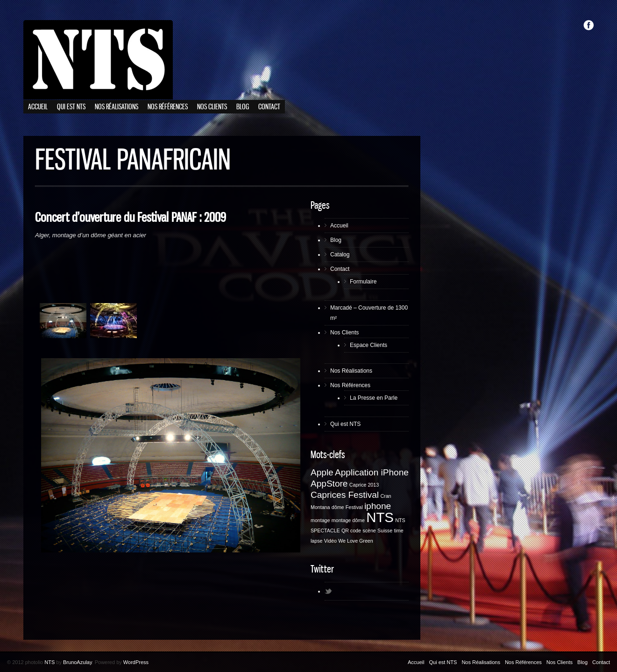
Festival (354, 507)
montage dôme (348, 520)
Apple (322, 472)
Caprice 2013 (364, 485)
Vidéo (330, 541)
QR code (351, 531)
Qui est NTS (71, 107)
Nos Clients (212, 107)
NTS (380, 517)
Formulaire (363, 282)
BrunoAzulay (78, 662)
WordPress (136, 662)
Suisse (385, 531)
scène (369, 531)
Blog (243, 107)
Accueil (38, 107)
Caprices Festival (345, 495)
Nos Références (168, 107)
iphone (378, 506)
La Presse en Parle (374, 398)
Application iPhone (372, 472)
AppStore (329, 484)
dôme (338, 507)
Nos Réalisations (117, 107)
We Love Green (355, 541)
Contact (269, 107)
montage (320, 520)
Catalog (340, 255)
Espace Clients (369, 345)
